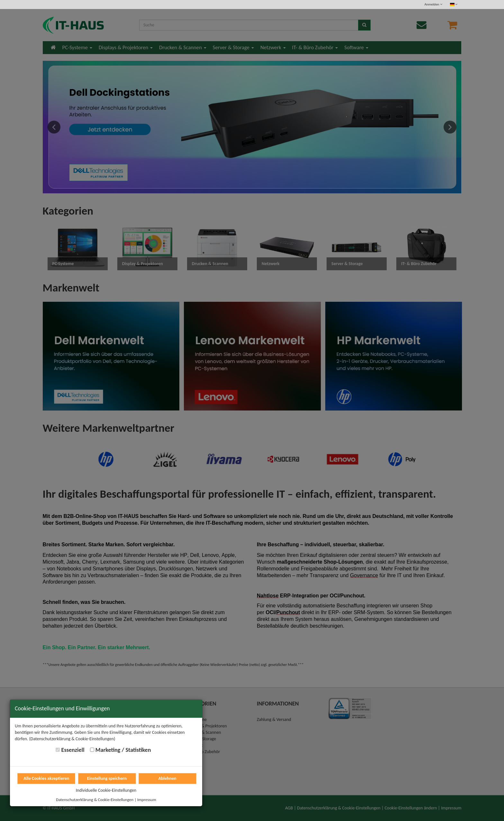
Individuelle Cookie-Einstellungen (106, 790)
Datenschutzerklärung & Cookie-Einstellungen (95, 800)
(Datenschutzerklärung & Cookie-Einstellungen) (72, 739)
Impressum (147, 800)
